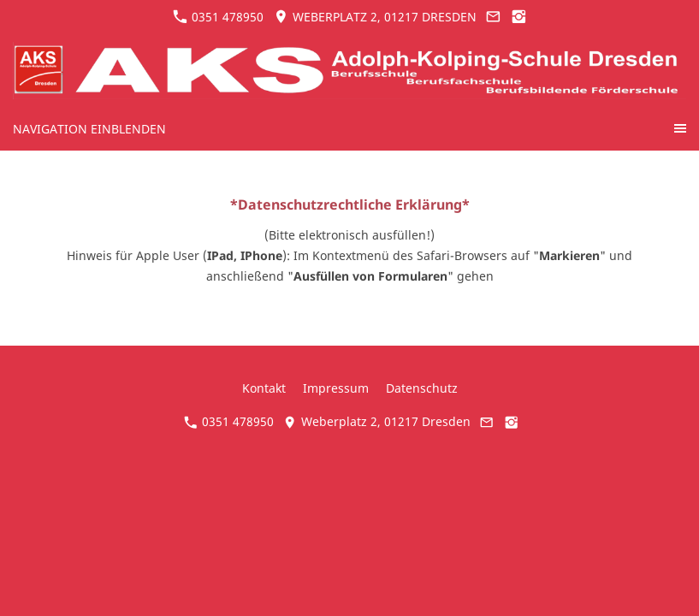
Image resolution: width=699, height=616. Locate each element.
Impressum (336, 388)
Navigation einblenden (89, 129)
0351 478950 (218, 17)
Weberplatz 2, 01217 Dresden (375, 17)
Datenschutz (422, 388)
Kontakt (264, 388)
